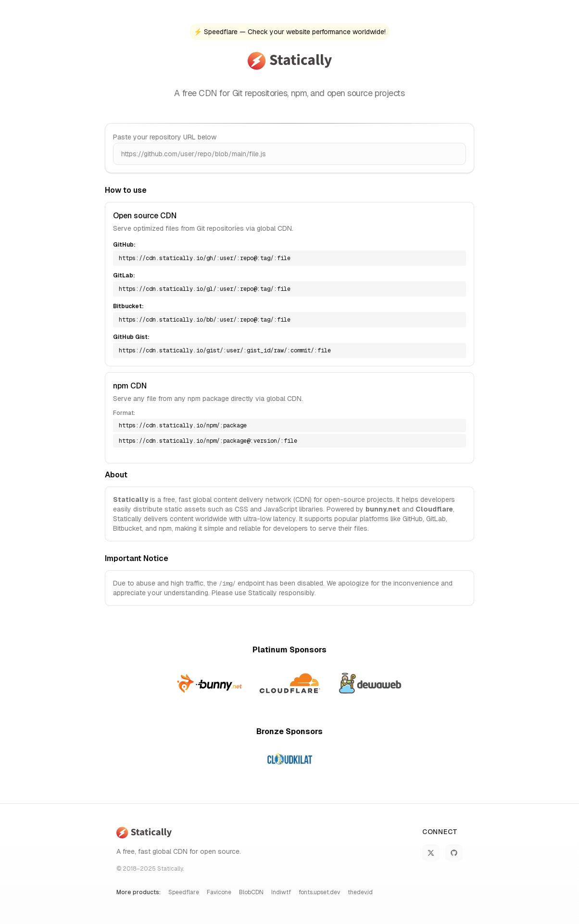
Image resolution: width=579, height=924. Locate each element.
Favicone (219, 892)
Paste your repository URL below (165, 137)
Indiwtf (281, 892)
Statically (170, 869)
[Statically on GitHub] (454, 853)
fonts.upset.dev (319, 892)
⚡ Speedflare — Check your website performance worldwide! (290, 32)
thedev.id (360, 892)
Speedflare (184, 892)
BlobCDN (251, 892)
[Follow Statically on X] (431, 853)
